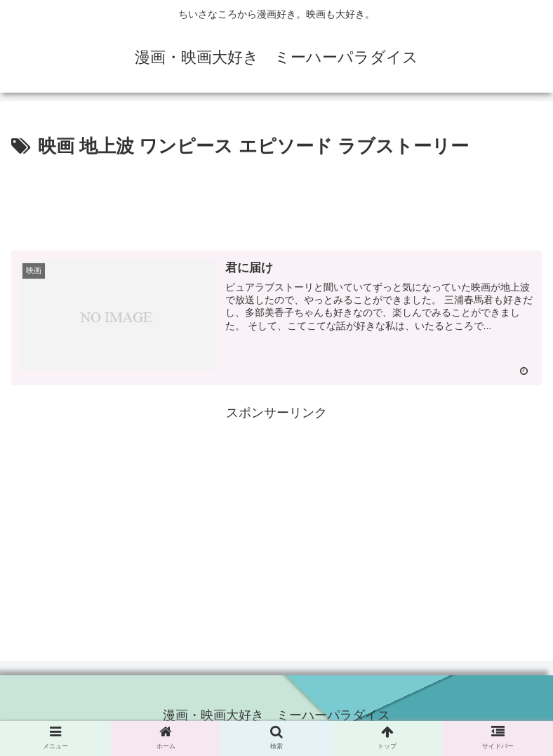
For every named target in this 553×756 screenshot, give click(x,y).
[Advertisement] (276, 201)
